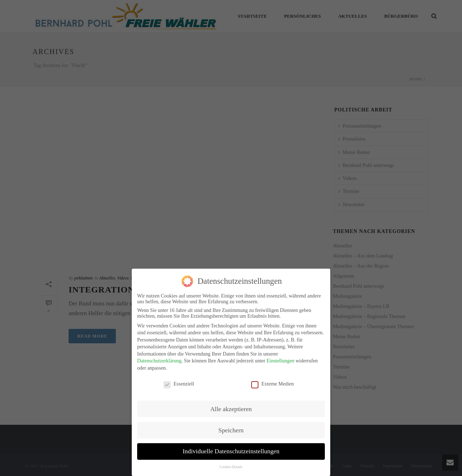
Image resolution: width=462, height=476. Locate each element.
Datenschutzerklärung (159, 361)
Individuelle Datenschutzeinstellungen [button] (231, 451)
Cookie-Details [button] (231, 467)
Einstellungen (280, 361)
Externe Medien (273, 384)
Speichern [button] (231, 430)
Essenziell (179, 384)
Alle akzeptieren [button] (231, 409)
